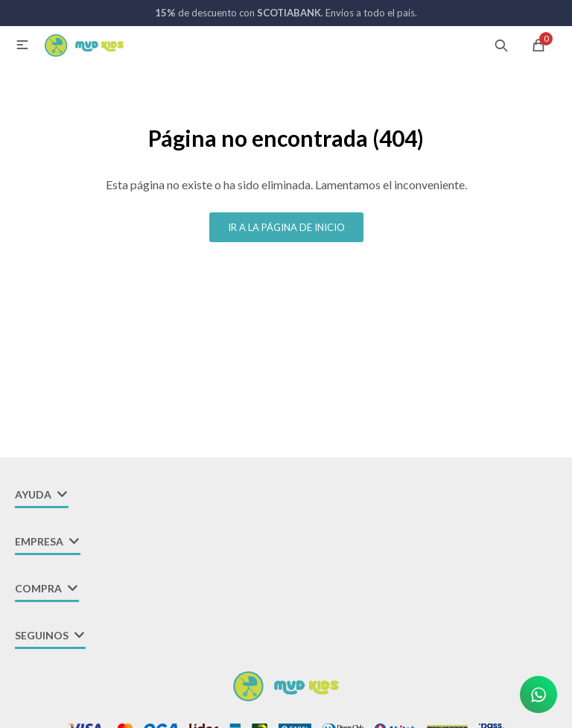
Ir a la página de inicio (286, 227)
